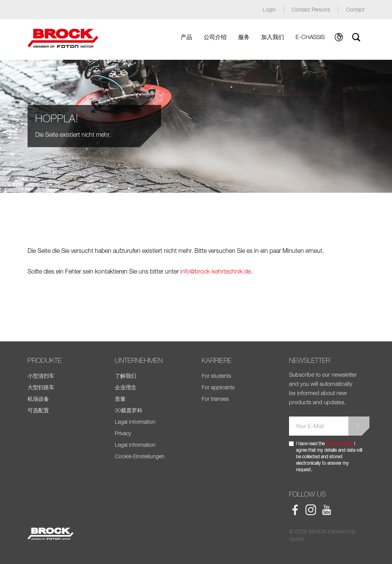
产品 (186, 37)
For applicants (218, 387)
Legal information (135, 422)
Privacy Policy (339, 443)
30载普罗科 (129, 410)
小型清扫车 (41, 376)
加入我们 (273, 37)
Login (269, 9)
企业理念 (126, 387)
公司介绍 (215, 37)
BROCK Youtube (327, 510)
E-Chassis (310, 37)
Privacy (123, 433)
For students (216, 376)
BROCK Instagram (311, 510)
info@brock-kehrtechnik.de (216, 271)
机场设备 (38, 399)
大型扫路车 (41, 387)
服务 (244, 37)
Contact (355, 9)
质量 (120, 399)
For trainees (215, 399)
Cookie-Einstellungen (140, 456)
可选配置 (38, 410)
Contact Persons (311, 9)
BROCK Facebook (295, 510)
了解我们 (126, 376)
